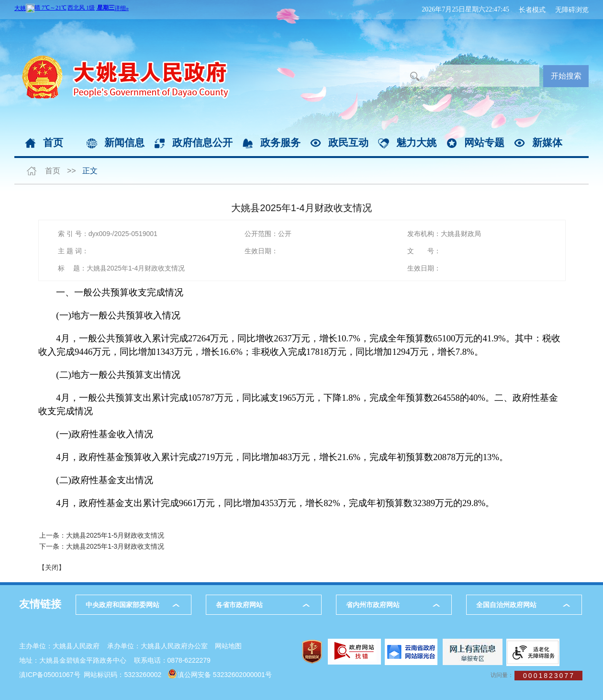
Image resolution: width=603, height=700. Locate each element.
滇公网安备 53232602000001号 (225, 675)
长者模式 (532, 10)
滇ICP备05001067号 (50, 675)
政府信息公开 (202, 142)
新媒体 (547, 142)
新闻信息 (124, 142)
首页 (53, 142)
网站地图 (228, 646)
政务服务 (280, 142)
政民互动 (348, 142)
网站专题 (484, 142)
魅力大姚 (416, 142)
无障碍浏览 (572, 10)
